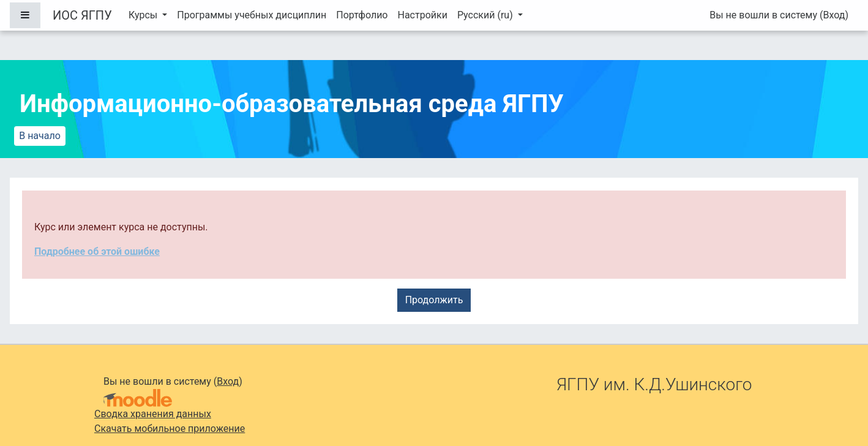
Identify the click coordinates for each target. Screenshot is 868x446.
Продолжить (434, 300)
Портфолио (362, 15)
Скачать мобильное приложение (170, 429)
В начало (40, 136)
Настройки (422, 15)
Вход (834, 15)
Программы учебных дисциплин (252, 15)
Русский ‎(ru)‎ (486, 15)
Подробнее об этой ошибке (97, 251)
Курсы (144, 15)
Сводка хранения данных (153, 414)
